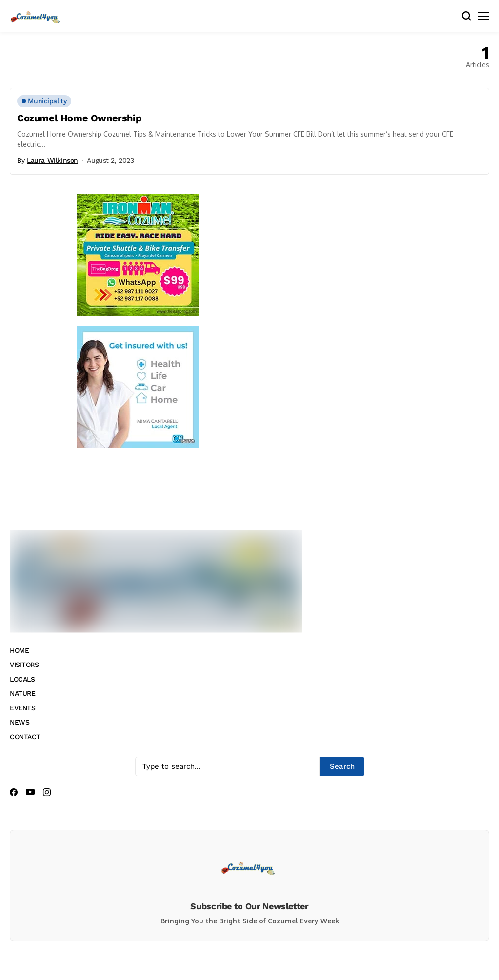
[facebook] (14, 792)
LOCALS (22, 679)
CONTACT (25, 737)
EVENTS (22, 708)
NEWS (20, 722)
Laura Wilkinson (52, 160)
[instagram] (47, 792)
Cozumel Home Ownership (79, 118)
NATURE (22, 693)
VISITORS (24, 665)
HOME (19, 650)
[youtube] (30, 793)
